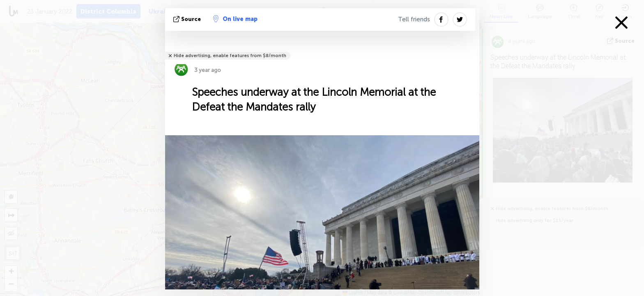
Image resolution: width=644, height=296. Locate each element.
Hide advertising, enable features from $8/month (230, 56)
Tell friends (414, 19)
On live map (235, 19)
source (188, 19)
